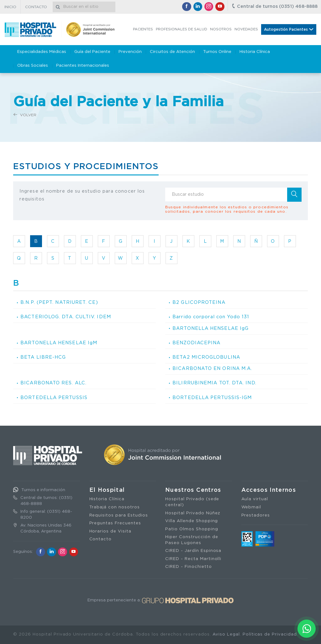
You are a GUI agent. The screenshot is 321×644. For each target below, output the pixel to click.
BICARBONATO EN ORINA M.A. (212, 369)
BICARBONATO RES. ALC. (53, 383)
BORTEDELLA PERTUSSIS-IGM (212, 398)
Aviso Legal (226, 634)
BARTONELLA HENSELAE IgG (210, 328)
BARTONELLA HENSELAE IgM (59, 343)
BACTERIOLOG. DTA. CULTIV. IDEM (66, 317)
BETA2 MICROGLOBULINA (206, 357)
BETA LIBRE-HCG (43, 357)
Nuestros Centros (193, 490)
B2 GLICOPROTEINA (199, 302)
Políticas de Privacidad (270, 634)
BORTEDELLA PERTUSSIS (54, 398)
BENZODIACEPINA (196, 343)
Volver (25, 115)
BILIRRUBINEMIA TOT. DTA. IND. (214, 383)
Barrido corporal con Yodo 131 (211, 317)
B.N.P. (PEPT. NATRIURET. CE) (59, 302)
